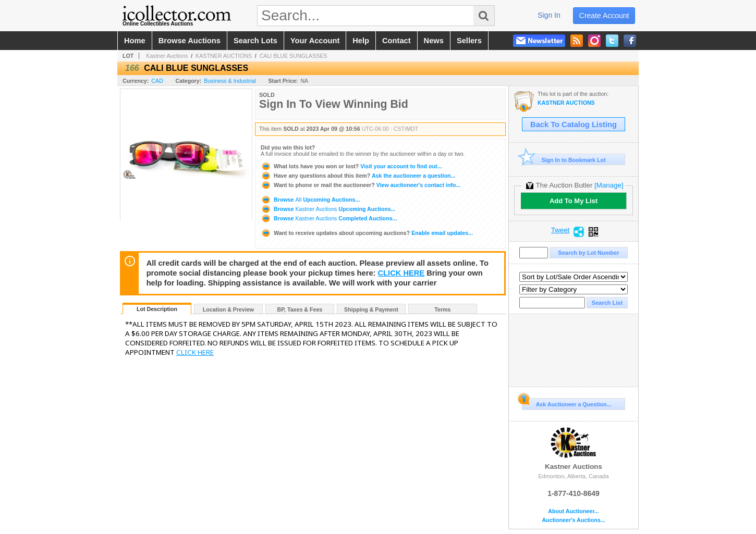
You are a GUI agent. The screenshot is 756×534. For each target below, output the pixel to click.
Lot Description (157, 309)
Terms (442, 309)
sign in (549, 15)
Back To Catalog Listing (574, 125)
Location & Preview (228, 309)
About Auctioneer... (573, 511)
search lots (255, 41)
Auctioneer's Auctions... (573, 520)
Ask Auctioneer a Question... (566, 403)
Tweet (560, 230)
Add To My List (574, 201)
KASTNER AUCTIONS (224, 56)
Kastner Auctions (167, 56)
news (434, 41)
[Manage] (609, 185)
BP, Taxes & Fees (300, 309)
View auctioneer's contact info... (361, 185)
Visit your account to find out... (351, 166)
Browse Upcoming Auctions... (310, 200)
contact (397, 41)
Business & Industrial (230, 81)
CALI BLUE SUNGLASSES (294, 56)
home (135, 41)
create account (604, 16)
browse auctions (190, 41)
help (361, 41)
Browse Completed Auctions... (329, 218)
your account (315, 41)
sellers (469, 41)
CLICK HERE (401, 273)
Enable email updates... (367, 233)
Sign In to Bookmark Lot (564, 160)
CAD (157, 81)
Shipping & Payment (371, 309)
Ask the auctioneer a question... (358, 176)
